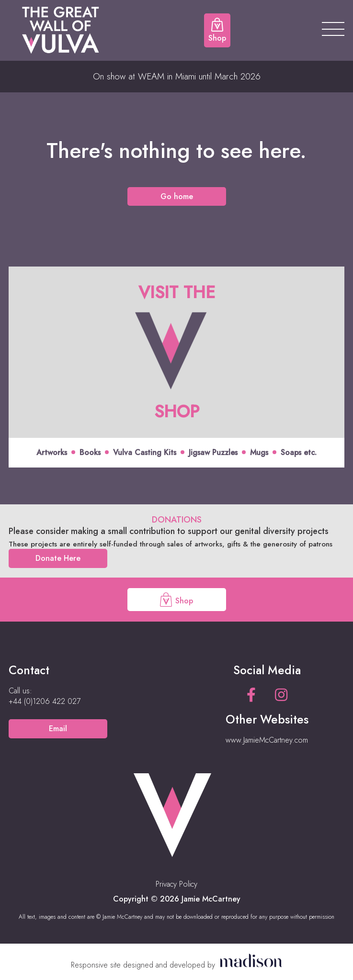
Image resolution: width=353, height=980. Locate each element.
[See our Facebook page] (251, 695)
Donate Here (58, 558)
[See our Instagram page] (281, 695)
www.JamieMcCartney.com (267, 740)
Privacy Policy (176, 884)
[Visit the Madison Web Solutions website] (176, 965)
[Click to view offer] (176, 367)
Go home (177, 196)
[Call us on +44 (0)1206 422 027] (45, 702)
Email (58, 729)
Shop (176, 600)
